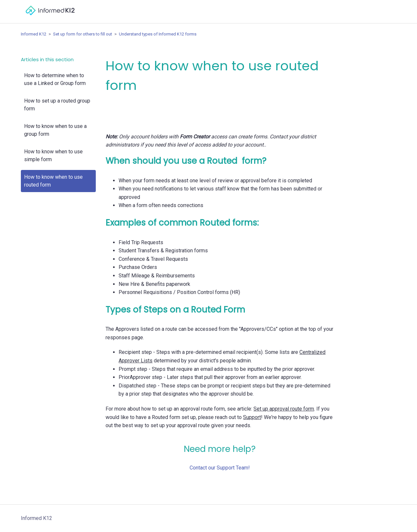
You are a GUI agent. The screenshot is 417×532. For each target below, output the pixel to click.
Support (252, 417)
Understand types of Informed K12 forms (158, 34)
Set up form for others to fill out (83, 34)
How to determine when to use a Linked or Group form (55, 79)
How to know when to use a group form (55, 130)
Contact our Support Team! (220, 468)
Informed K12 (34, 34)
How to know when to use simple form (53, 155)
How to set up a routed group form (57, 105)
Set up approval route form (284, 409)
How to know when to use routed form (53, 181)
